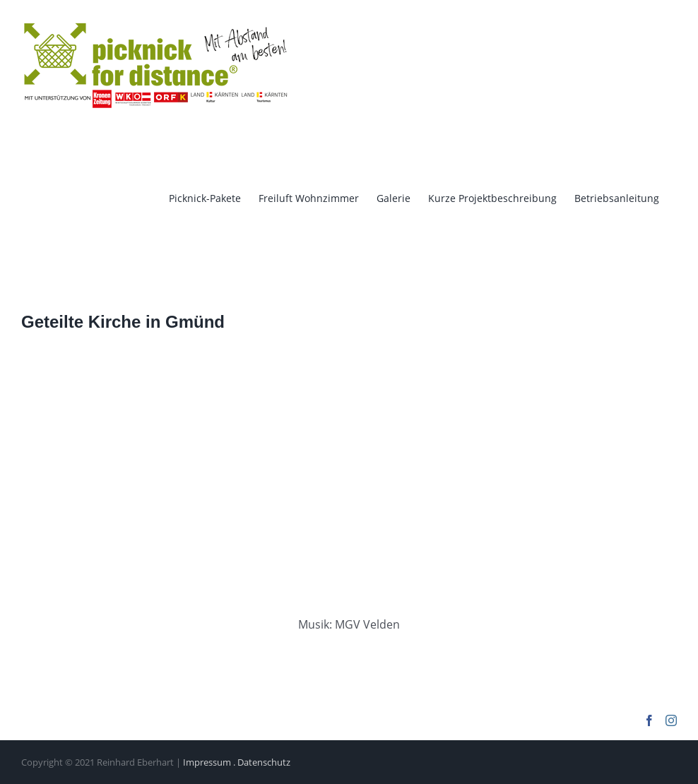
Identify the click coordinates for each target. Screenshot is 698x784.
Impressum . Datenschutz (237, 762)
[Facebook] (649, 720)
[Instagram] (671, 720)
